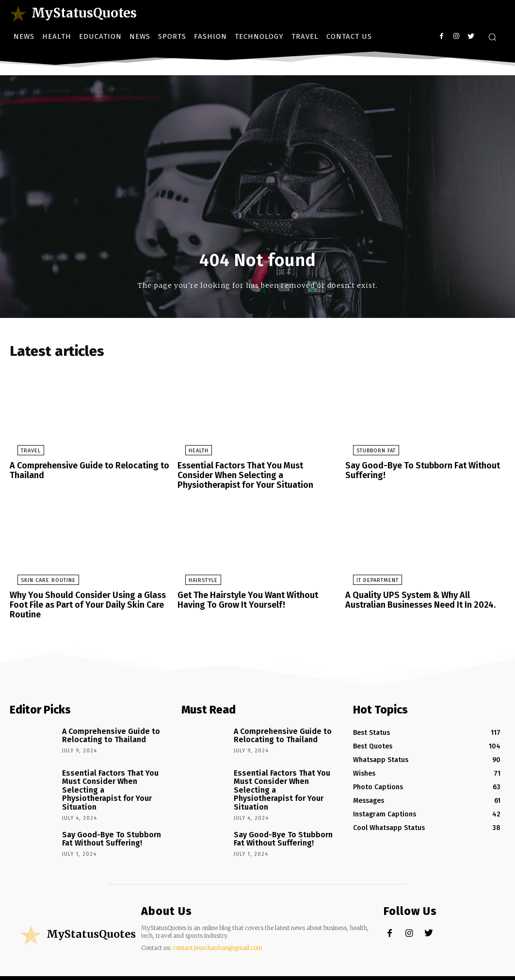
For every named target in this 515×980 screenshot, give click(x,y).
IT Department (370, 580)
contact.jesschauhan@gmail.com (217, 932)
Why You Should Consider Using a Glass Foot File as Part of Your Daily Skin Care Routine (82, 603)
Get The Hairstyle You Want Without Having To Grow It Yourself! (257, 599)
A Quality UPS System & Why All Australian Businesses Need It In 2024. (422, 599)
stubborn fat (368, 454)
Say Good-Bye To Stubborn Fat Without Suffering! (417, 473)
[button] (492, 37)
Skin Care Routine (40, 580)
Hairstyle (195, 580)
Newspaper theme (75, 970)
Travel (23, 454)
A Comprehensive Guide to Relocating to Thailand (85, 473)
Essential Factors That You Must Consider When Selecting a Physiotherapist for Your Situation (255, 477)
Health (191, 454)
